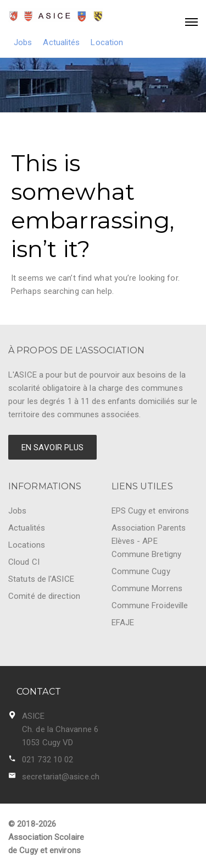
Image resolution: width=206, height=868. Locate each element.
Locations (27, 545)
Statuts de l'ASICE (41, 579)
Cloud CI (24, 562)
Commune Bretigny (147, 554)
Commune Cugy (141, 571)
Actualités (61, 42)
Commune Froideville (150, 605)
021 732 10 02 (48, 760)
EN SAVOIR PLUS (52, 447)
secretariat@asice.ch (61, 777)
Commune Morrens (147, 588)
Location (107, 42)
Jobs (23, 42)
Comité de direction (44, 596)
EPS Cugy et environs (151, 511)
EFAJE (123, 623)
